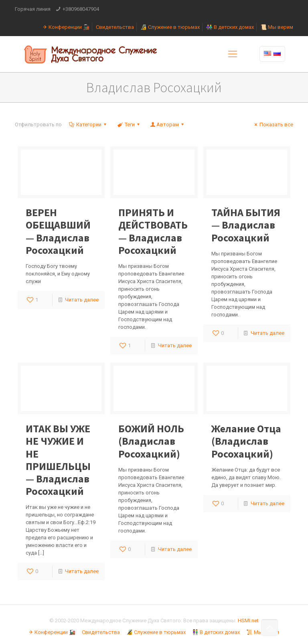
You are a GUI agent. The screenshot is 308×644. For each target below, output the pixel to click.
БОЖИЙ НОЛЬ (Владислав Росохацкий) (151, 441)
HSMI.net (248, 621)
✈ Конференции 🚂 (66, 27)
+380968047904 (81, 9)
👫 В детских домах (230, 27)
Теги (129, 125)
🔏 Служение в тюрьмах (170, 27)
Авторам (168, 125)
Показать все (273, 125)
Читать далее (82, 300)
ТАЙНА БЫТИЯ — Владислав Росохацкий (246, 225)
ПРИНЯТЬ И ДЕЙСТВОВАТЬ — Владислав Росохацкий (153, 231)
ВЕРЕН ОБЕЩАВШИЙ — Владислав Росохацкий (58, 231)
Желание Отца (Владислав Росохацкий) (246, 441)
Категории (88, 125)
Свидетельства (115, 27)
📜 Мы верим (277, 27)
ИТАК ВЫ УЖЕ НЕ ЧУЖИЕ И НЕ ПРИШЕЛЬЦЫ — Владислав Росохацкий (58, 460)
